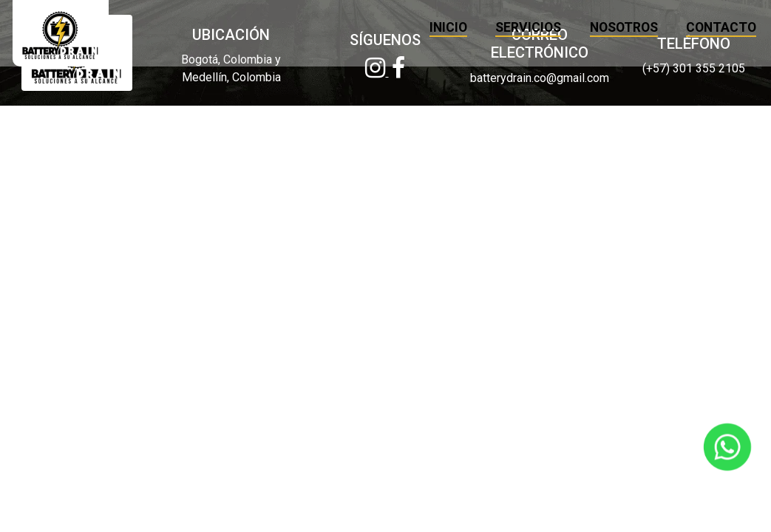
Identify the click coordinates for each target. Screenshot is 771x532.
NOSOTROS (600, 27)
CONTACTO (698, 27)
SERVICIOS (505, 27)
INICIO (425, 27)
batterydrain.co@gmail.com (540, 78)
